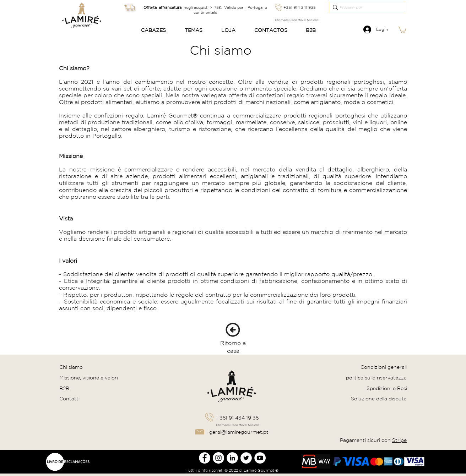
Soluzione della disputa (379, 399)
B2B (64, 388)
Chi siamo (71, 367)
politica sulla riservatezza (376, 378)
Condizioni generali (384, 367)
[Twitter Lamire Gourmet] (246, 458)
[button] (157, 30)
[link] (402, 29)
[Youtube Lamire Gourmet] (260, 458)
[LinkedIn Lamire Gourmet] (232, 458)
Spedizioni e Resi (387, 388)
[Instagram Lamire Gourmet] (218, 458)
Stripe (399, 440)
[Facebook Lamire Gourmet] (205, 458)
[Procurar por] (365, 7)
